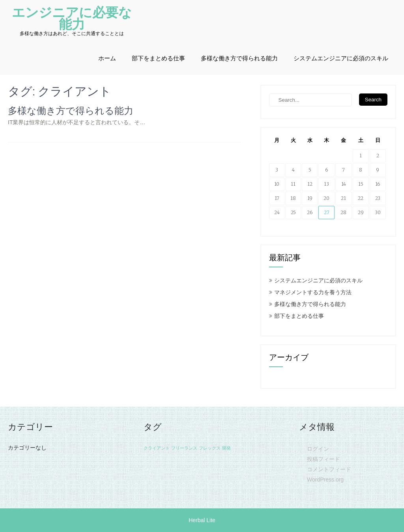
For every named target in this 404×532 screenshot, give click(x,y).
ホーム (107, 58)
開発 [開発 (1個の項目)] (226, 448)
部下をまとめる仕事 (158, 58)
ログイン (318, 449)
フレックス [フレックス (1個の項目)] (210, 448)
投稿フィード (324, 459)
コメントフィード (329, 469)
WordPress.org (325, 480)
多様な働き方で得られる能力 (239, 58)
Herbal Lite (202, 520)
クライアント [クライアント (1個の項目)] (157, 448)
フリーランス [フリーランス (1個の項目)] (184, 448)
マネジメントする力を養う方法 (313, 292)
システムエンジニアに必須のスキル (341, 58)
